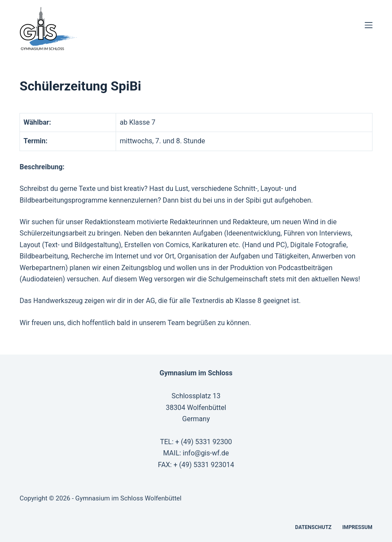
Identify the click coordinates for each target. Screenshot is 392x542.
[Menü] (369, 25)
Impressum (357, 527)
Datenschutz (313, 527)
